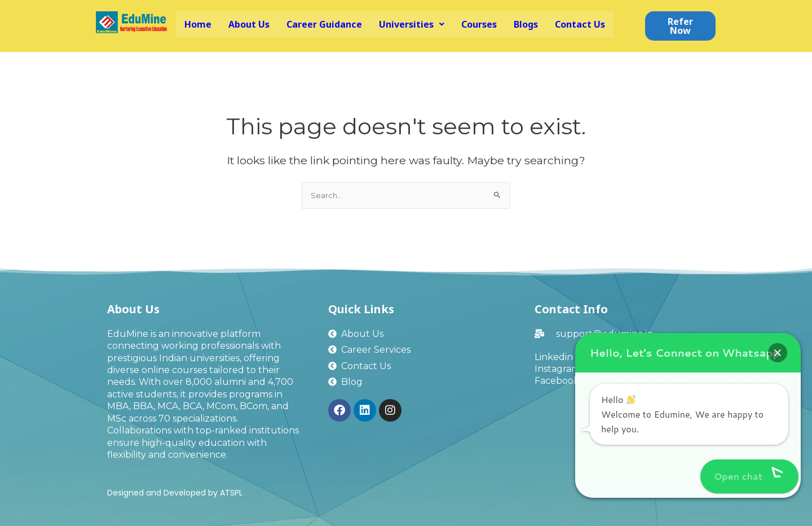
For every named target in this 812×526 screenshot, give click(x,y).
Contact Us (580, 24)
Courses (479, 24)
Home (198, 24)
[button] (412, 24)
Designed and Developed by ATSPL (175, 493)
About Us (249, 24)
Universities (412, 24)
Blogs (526, 24)
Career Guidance (324, 24)
